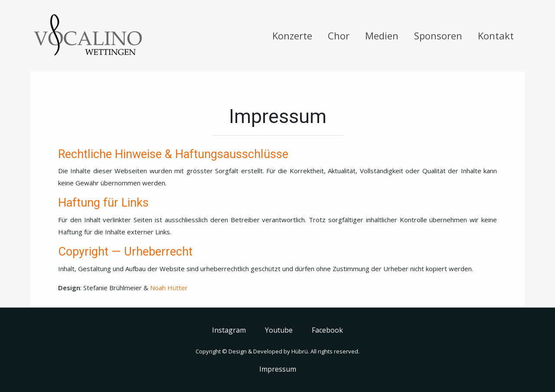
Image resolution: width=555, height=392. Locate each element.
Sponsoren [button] (438, 36)
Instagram (229, 330)
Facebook (327, 330)
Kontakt (496, 36)
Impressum (278, 369)
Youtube (279, 330)
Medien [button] (382, 36)
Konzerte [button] (292, 36)
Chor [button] (339, 36)
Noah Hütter (169, 288)
